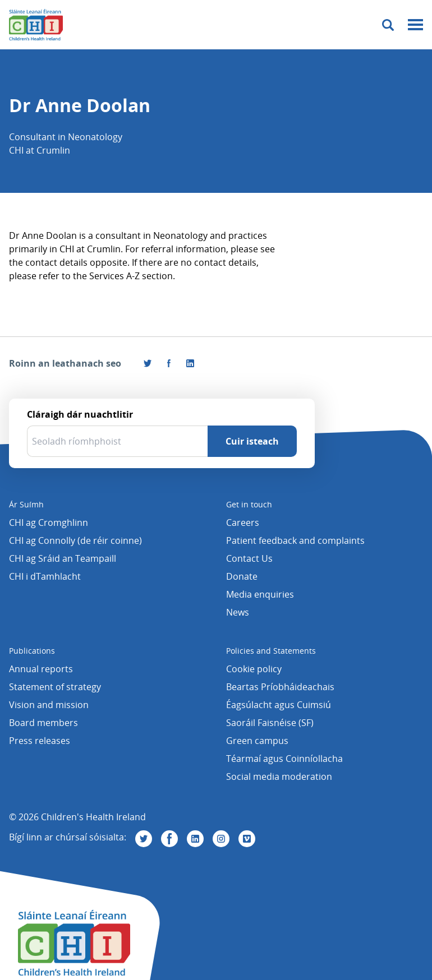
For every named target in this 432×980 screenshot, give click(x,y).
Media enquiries (260, 594)
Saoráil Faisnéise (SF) (270, 723)
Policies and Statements (271, 651)
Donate (242, 576)
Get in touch (249, 504)
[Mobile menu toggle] (415, 25)
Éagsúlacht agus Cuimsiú (279, 705)
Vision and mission (49, 705)
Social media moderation (279, 776)
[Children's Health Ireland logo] (36, 25)
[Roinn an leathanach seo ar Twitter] (148, 363)
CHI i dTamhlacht (45, 576)
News (238, 612)
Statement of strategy (55, 687)
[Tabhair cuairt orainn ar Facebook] (169, 363)
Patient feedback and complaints (295, 540)
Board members (43, 723)
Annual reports (41, 669)
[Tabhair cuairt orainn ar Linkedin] (195, 839)
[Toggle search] (388, 25)
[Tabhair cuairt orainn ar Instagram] (221, 839)
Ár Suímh (26, 504)
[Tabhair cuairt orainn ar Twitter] (144, 839)
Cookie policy (254, 669)
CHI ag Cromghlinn (49, 523)
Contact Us (249, 558)
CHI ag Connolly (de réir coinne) (75, 540)
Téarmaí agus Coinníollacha (284, 759)
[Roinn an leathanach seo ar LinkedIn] (190, 363)
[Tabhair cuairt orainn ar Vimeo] (247, 839)
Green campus (257, 741)
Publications (32, 651)
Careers (243, 523)
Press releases (40, 741)
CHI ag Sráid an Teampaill (63, 558)
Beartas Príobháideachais (280, 687)
